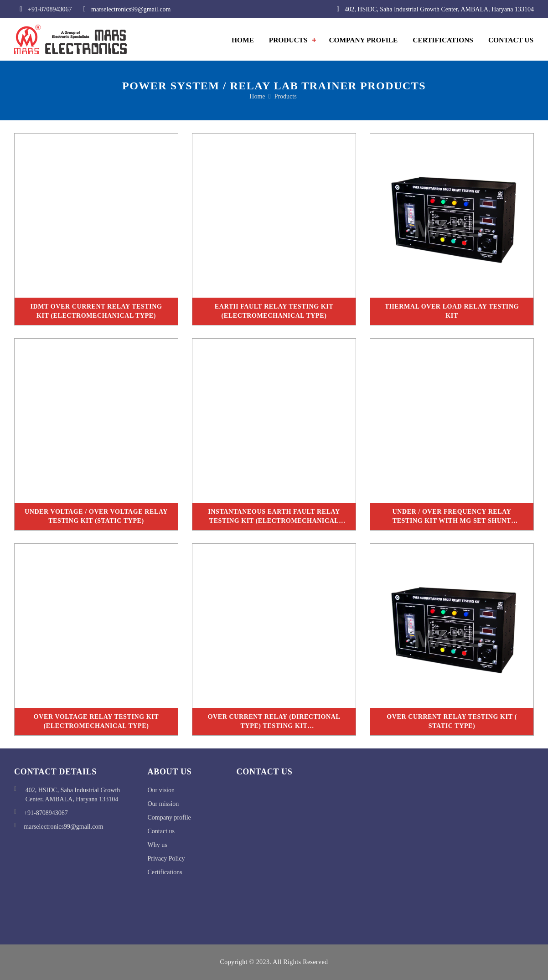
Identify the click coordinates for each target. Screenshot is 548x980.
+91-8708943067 (43, 9)
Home (243, 40)
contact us (511, 40)
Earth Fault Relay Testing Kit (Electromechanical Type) (274, 311)
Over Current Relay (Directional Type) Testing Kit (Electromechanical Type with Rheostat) (274, 724)
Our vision (161, 790)
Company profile (169, 818)
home (257, 96)
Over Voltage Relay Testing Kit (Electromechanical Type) (96, 721)
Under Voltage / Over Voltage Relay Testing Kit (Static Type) (96, 516)
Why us (158, 845)
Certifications (443, 40)
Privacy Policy (166, 859)
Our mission (163, 804)
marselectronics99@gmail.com (124, 9)
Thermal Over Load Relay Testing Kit (452, 311)
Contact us (161, 831)
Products (288, 40)
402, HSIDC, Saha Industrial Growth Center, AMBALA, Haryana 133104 (432, 9)
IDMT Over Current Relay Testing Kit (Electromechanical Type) (96, 311)
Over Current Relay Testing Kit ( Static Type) (452, 721)
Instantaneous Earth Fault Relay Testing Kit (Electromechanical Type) (274, 519)
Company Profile (363, 40)
